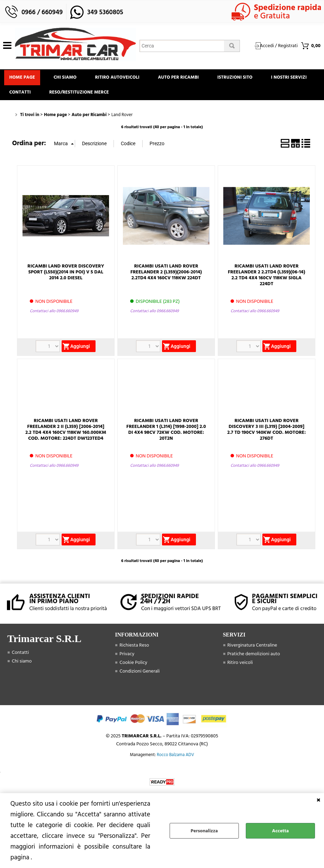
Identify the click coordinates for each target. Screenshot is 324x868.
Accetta (280, 831)
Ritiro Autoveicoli (123, 78)
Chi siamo (69, 78)
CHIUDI (318, 800)
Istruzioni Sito (245, 78)
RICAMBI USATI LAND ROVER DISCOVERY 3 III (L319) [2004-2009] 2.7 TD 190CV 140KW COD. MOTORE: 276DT (266, 434)
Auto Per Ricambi (186, 78)
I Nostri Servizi (28, 96)
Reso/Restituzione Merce (139, 96)
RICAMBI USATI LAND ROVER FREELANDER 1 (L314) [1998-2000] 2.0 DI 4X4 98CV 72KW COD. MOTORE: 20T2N (166, 434)
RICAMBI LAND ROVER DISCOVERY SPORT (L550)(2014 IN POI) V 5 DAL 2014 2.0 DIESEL (66, 276)
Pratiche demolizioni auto (254, 659)
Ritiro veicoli (240, 667)
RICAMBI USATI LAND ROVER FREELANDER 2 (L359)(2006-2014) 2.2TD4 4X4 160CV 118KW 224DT (166, 276)
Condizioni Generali (139, 676)
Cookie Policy (133, 667)
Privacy (127, 659)
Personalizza (204, 831)
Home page (23, 78)
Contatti (78, 96)
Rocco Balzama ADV (175, 760)
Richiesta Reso (134, 650)
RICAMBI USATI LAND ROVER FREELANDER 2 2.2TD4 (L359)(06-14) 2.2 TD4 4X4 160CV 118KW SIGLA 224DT (266, 279)
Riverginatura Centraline (252, 650)
